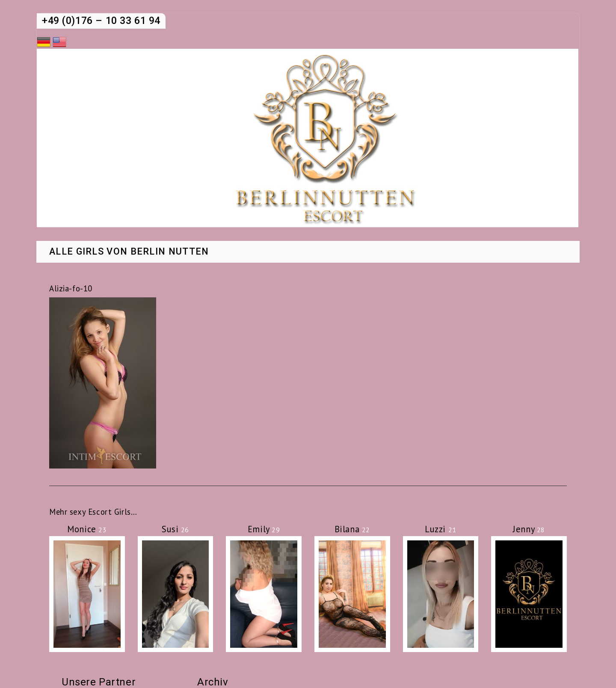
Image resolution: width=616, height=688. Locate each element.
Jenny (529, 529)
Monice (87, 529)
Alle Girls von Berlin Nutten (129, 252)
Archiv (213, 682)
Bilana (352, 529)
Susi (175, 529)
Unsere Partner (99, 682)
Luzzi (441, 529)
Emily (264, 529)
